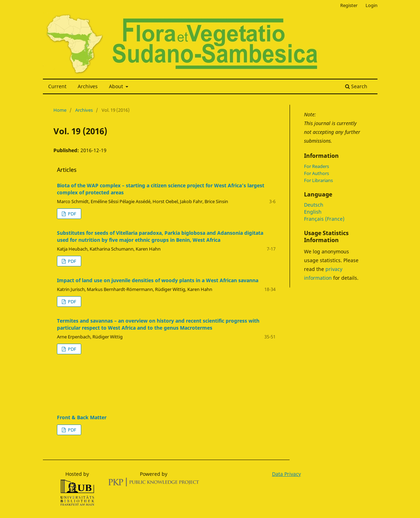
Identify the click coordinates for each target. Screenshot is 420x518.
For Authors (316, 173)
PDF (72, 214)
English (313, 212)
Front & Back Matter (82, 417)
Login (371, 5)
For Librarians (318, 180)
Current (57, 86)
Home (60, 110)
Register (349, 5)
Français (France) (324, 219)
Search (356, 86)
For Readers (316, 166)
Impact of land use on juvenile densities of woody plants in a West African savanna (158, 280)
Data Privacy (286, 474)
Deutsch (314, 205)
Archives (88, 86)
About (117, 86)
